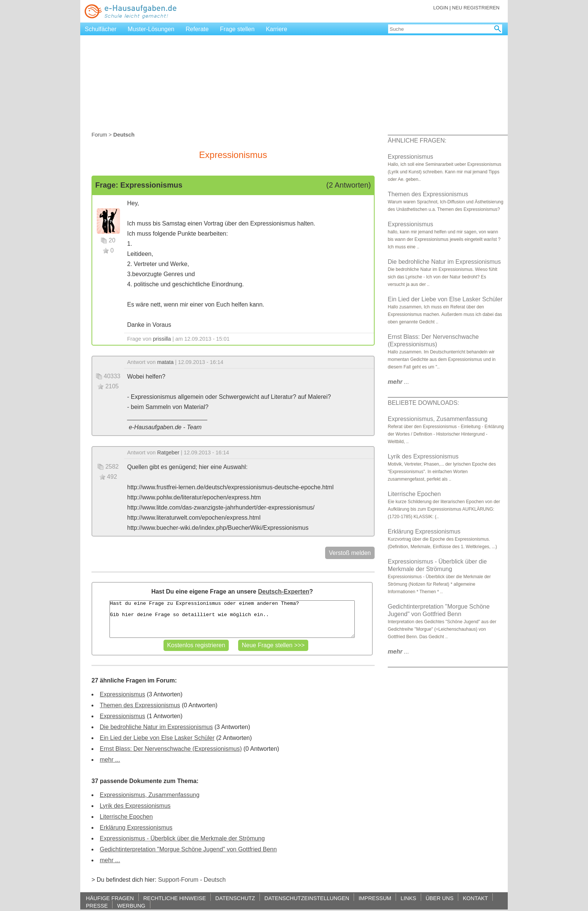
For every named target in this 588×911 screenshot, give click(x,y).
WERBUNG (131, 906)
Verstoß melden (350, 553)
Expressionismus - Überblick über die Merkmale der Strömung (182, 838)
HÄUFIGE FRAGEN (110, 898)
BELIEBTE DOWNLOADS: (423, 403)
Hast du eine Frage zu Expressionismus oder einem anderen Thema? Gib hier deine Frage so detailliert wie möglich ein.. (232, 619)
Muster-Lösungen (151, 29)
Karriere (277, 29)
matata (165, 362)
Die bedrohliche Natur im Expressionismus (156, 727)
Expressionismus (122, 694)
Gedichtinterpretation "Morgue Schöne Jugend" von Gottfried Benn (188, 849)
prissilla (162, 339)
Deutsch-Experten (284, 592)
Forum (99, 135)
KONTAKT (475, 898)
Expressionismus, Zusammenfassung (150, 795)
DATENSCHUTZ (235, 898)
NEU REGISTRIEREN (476, 8)
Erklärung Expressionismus (136, 828)
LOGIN (441, 8)
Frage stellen (237, 29)
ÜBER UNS (439, 898)
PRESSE (97, 906)
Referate (197, 29)
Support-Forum (178, 880)
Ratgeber (168, 452)
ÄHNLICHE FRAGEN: (417, 141)
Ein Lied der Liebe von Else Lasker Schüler (157, 738)
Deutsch (215, 880)
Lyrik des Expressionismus (135, 806)
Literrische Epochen (126, 817)
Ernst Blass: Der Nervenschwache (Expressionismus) (171, 749)
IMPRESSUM (375, 898)
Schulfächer (101, 29)
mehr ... (110, 760)
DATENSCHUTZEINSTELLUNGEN (307, 898)
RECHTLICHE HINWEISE (175, 898)
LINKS (408, 898)
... (398, 382)
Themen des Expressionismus (140, 705)
